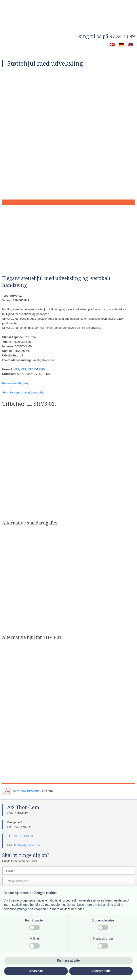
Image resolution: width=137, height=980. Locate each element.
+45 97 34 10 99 (23, 836)
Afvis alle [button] (36, 971)
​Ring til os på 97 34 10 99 (107, 36)
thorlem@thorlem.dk (27, 845)
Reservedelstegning (16, 383)
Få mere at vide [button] (68, 960)
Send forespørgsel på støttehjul (24, 392)
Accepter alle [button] (101, 971)
